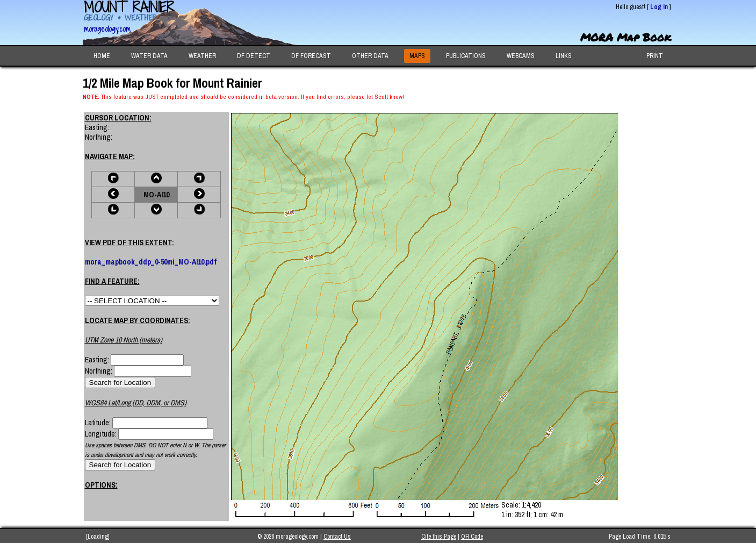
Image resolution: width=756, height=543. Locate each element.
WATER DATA (149, 56)
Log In (659, 7)
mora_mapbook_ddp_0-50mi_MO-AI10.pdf (151, 262)
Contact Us (337, 537)
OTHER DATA (370, 56)
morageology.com (107, 29)
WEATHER (202, 56)
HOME (102, 56)
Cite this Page (439, 537)
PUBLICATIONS (466, 56)
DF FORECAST (311, 56)
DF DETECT (254, 56)
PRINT (655, 56)
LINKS (564, 56)
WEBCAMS (521, 56)
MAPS (417, 56)
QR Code (472, 537)
